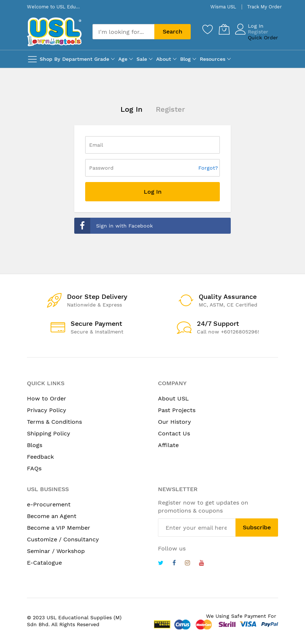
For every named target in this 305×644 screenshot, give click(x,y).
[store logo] (54, 32)
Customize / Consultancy (63, 539)
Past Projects (177, 410)
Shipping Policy (49, 433)
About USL (173, 398)
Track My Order (264, 7)
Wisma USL (223, 7)
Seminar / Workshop (56, 551)
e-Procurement (49, 504)
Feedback (40, 457)
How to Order (47, 398)
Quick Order (263, 37)
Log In (256, 26)
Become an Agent (52, 516)
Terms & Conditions (54, 422)
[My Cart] (224, 29)
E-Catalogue (44, 563)
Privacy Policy (47, 410)
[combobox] (123, 32)
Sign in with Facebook (114, 226)
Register (258, 32)
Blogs (35, 445)
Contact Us (174, 433)
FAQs (34, 468)
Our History (175, 422)
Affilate (168, 445)
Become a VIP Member (59, 528)
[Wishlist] (208, 29)
